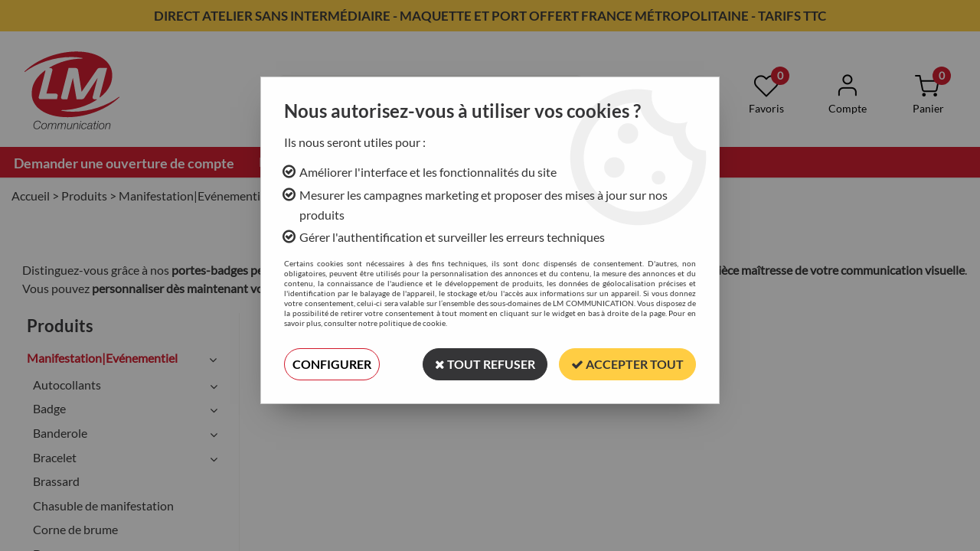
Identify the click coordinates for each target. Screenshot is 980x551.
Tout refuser (485, 364)
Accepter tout (627, 364)
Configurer (332, 364)
